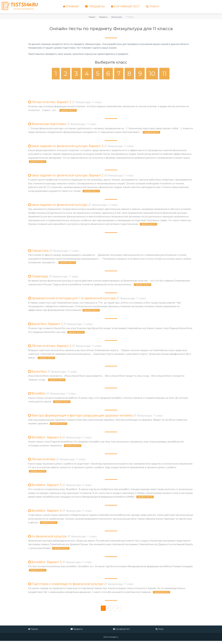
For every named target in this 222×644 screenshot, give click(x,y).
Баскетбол (53, 373)
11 (164, 74)
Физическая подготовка (62, 124)
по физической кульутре (63, 539)
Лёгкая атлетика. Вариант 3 (65, 347)
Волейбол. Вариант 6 (60, 439)
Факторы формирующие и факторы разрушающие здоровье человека (96, 417)
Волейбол (52, 395)
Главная (71, 6)
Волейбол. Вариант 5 (60, 487)
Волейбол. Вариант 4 (60, 513)
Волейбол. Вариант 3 (60, 565)
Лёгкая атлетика (57, 461)
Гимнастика (54, 251)
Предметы (95, 6)
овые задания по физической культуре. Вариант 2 (81, 176)
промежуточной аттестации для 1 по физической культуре (87, 299)
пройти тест (68, 110)
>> (118, 611)
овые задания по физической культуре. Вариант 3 (81, 146)
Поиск (153, 6)
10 (152, 74)
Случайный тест (125, 6)
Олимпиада (53, 277)
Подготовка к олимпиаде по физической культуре (81, 587)
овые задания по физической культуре (73, 205)
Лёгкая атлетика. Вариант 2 (65, 102)
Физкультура (117, 17)
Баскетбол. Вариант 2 (61, 325)
